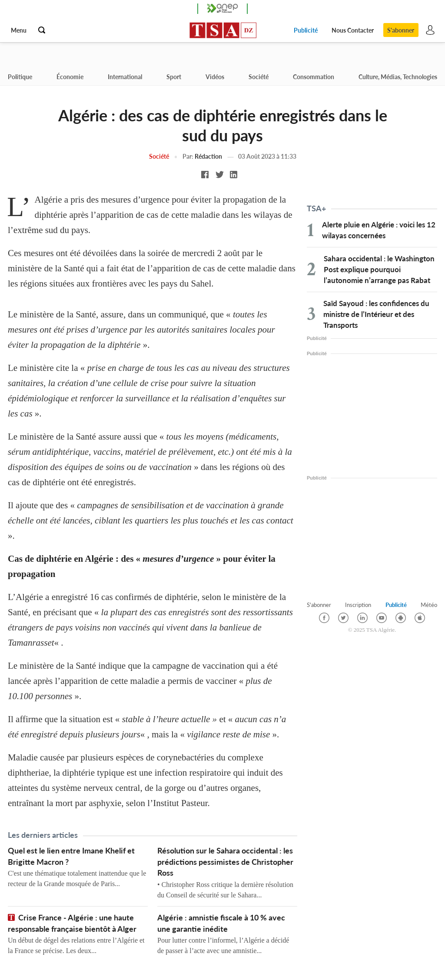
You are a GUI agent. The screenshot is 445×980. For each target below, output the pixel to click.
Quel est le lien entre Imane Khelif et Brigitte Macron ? (71, 857)
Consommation (314, 77)
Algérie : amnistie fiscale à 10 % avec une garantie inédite (221, 923)
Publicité (305, 30)
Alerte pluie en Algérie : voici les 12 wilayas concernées (379, 230)
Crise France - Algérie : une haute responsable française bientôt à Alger (72, 923)
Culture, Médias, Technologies (398, 77)
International (125, 77)
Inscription (358, 605)
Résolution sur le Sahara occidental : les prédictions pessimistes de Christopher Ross (225, 862)
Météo (429, 605)
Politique (20, 77)
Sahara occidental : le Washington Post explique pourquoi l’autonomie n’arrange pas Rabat (379, 269)
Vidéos (215, 77)
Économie (70, 77)
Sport (174, 77)
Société (259, 77)
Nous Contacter (352, 30)
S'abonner (400, 30)
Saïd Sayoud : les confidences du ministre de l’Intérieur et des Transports (376, 314)
